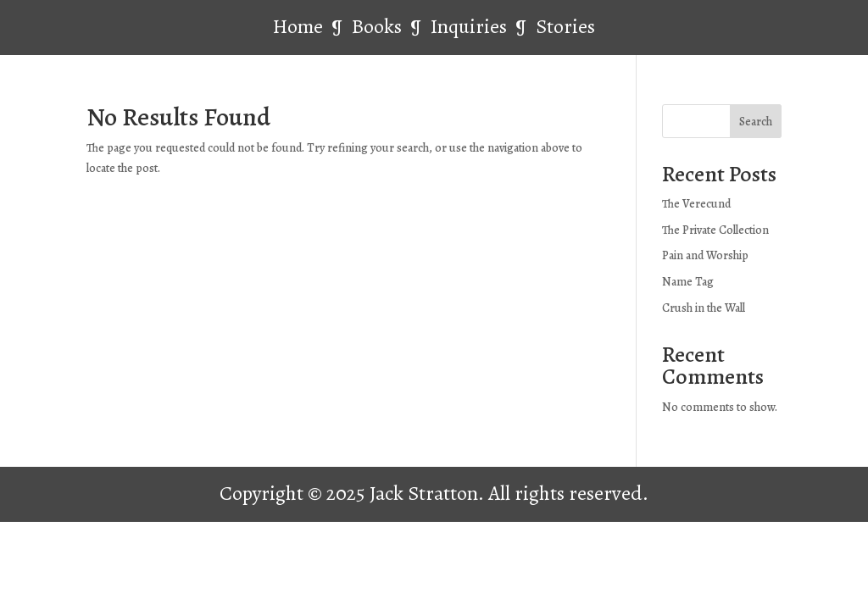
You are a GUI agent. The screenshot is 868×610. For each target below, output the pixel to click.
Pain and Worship (705, 255)
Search (756, 122)
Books (379, 26)
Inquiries (471, 26)
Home (298, 26)
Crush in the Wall (704, 308)
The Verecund (696, 204)
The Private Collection (715, 230)
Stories (565, 26)
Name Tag (688, 282)
